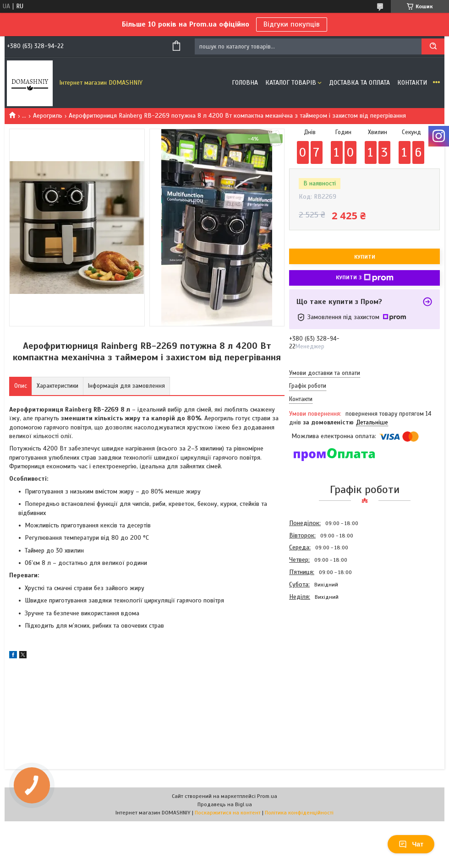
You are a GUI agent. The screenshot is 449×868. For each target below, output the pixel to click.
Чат (411, 844)
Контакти (412, 83)
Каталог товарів (291, 83)
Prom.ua (267, 796)
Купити (365, 257)
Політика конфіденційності (299, 813)
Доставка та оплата (359, 83)
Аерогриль (48, 116)
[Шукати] (433, 46)
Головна (245, 83)
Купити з (365, 278)
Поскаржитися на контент (228, 813)
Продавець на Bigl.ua (225, 804)
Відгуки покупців (292, 24)
